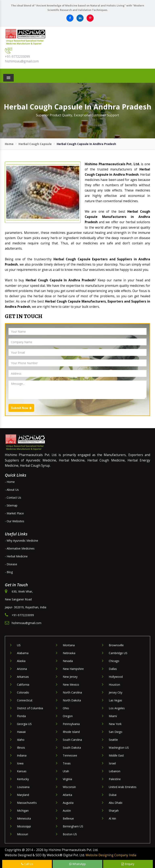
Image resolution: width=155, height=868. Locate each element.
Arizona (22, 669)
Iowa (20, 763)
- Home (10, 482)
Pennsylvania (71, 724)
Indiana (22, 755)
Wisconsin (69, 787)
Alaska (21, 661)
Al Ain (112, 818)
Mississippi (24, 826)
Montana (69, 645)
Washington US (119, 748)
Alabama (23, 653)
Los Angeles (117, 708)
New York (115, 724)
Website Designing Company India (111, 855)
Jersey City (116, 692)
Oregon (68, 716)
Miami (113, 716)
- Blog (9, 572)
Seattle (113, 740)
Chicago (114, 661)
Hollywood (116, 677)
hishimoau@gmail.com (22, 61)
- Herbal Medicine (16, 556)
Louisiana (23, 787)
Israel (112, 763)
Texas (67, 763)
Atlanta (67, 795)
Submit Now (21, 408)
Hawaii (21, 732)
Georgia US (24, 724)
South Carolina (72, 740)
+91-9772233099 (17, 57)
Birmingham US (73, 826)
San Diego (116, 732)
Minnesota (24, 818)
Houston (114, 685)
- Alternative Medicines (20, 548)
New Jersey (70, 677)
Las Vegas (115, 700)
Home (9, 144)
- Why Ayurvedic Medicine (21, 541)
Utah (66, 771)
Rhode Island (71, 732)
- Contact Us (13, 498)
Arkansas (23, 677)
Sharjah (114, 811)
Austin (67, 811)
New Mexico (71, 685)
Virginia (67, 779)
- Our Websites (15, 521)
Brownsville (116, 645)
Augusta (68, 803)
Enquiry (128, 864)
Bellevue (68, 818)
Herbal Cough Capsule (35, 144)
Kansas (22, 771)
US (19, 645)
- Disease (11, 564)
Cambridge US (118, 653)
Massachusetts (27, 803)
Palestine (115, 779)
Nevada (68, 661)
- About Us (12, 490)
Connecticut (25, 700)
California (23, 685)
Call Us (27, 864)
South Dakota (72, 748)
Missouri (23, 834)
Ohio (66, 708)
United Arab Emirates (123, 787)
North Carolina (72, 692)
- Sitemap (11, 505)
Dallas (113, 669)
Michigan (23, 811)
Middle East (116, 755)
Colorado (23, 692)
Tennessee (70, 755)
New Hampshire (73, 669)
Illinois (21, 748)
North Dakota (72, 700)
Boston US (70, 834)
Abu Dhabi (116, 803)
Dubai (113, 795)
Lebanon (115, 771)
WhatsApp (77, 864)
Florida (21, 716)
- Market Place (14, 513)
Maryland (23, 795)
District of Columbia (30, 708)
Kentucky (23, 779)
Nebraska (69, 653)
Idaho (21, 740)
